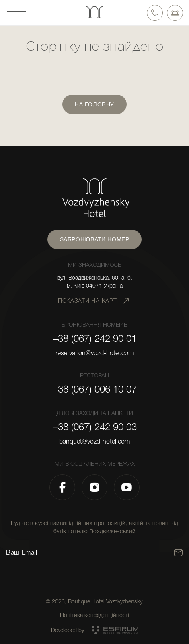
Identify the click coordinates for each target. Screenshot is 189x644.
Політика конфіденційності (94, 615)
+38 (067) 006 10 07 (94, 389)
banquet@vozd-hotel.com (94, 442)
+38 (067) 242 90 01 (94, 339)
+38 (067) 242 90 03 (94, 427)
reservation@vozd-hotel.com (94, 353)
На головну (94, 104)
